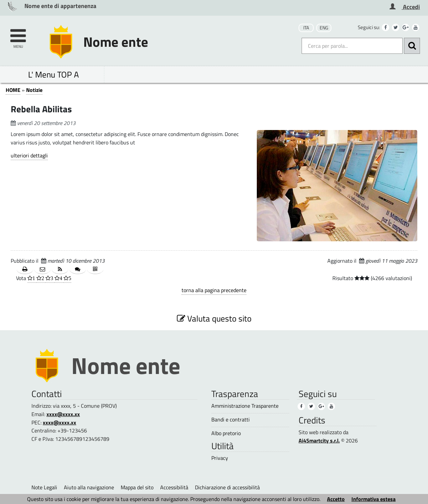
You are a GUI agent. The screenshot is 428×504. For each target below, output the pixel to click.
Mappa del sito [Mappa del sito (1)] (137, 487)
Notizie (34, 90)
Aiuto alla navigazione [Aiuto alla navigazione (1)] (89, 487)
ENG (324, 28)
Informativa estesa (373, 499)
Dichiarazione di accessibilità (227, 487)
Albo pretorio (226, 433)
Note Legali (44, 487)
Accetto (336, 499)
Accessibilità (174, 487)
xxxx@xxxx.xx (63, 414)
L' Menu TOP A (53, 74)
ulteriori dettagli (29, 155)
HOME (13, 90)
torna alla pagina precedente (214, 290)
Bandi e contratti (231, 420)
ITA (306, 28)
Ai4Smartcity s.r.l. (319, 440)
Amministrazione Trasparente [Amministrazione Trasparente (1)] (245, 406)
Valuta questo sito (214, 318)
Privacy (220, 458)
